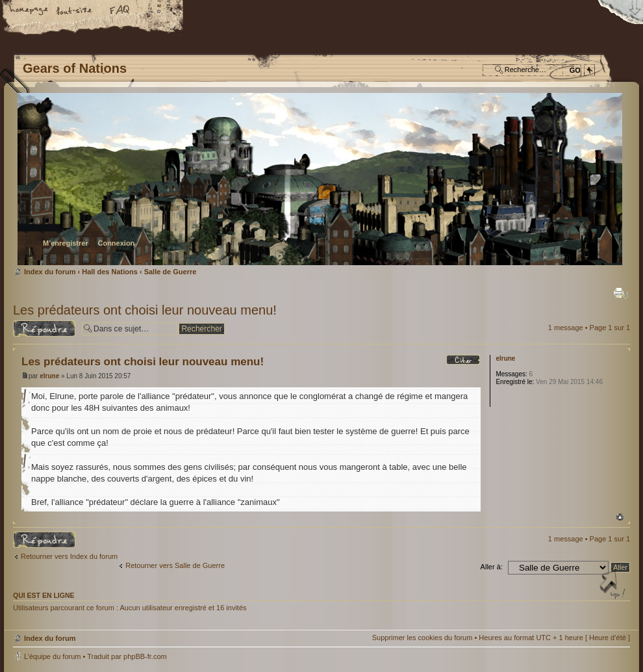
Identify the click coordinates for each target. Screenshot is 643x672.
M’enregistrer (66, 243)
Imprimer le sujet (621, 293)
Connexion (116, 243)
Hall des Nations (110, 272)
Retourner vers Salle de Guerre (175, 565)
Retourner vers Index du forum (69, 556)
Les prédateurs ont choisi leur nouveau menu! (145, 310)
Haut (620, 517)
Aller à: (492, 567)
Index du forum (320, 179)
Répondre (44, 329)
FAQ (120, 11)
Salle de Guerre (170, 272)
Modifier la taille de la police (75, 11)
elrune (49, 376)
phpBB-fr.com (145, 656)
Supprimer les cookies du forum (422, 638)
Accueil (29, 11)
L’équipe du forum (52, 656)
